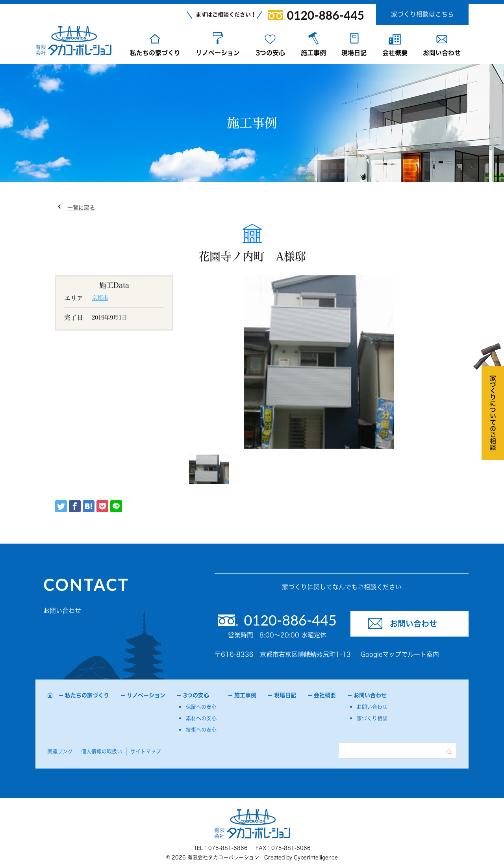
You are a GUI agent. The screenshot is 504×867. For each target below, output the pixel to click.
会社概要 (395, 53)
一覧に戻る (81, 208)
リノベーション (218, 53)
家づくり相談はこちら (422, 14)
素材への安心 (201, 718)
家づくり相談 (372, 718)
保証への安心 (201, 707)
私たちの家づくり (155, 53)
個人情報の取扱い (102, 751)
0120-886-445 (326, 15)
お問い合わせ (442, 53)
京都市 (100, 298)
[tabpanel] (319, 362)
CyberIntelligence (316, 857)
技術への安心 (201, 730)
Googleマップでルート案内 (400, 654)
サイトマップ (146, 751)
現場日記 (354, 53)
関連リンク (60, 751)
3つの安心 (270, 53)
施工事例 (313, 53)
